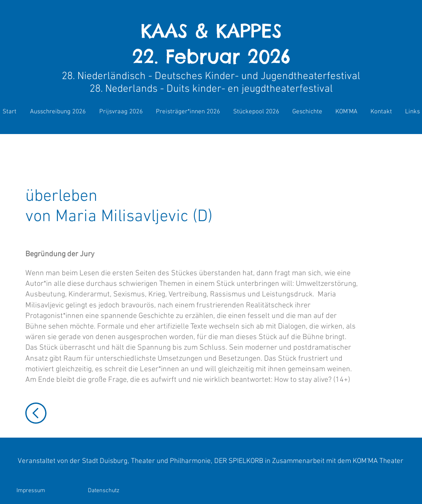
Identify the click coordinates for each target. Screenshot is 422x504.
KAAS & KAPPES (211, 31)
